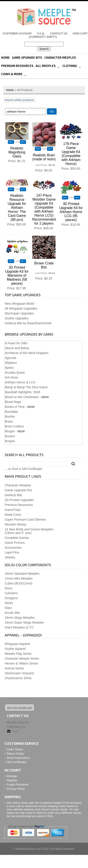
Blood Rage (13, 402)
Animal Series (14, 668)
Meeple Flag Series (18, 654)
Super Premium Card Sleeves (25, 520)
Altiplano (11, 363)
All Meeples (46, 66)
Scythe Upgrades (17, 318)
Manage (12, 776)
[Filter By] (26, 112)
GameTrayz (13, 510)
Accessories (13, 548)
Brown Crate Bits (44, 265)
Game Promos (15, 543)
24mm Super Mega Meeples (24, 622)
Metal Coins (13, 515)
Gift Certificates (17, 762)
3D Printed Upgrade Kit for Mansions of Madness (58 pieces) (17, 275)
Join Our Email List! (19, 708)
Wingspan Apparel (17, 644)
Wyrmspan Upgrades (19, 313)
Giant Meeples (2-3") (19, 627)
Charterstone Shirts (18, 678)
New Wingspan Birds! (20, 304)
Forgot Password (18, 784)
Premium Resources (17, 66)
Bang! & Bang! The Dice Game (26, 387)
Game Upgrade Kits (27, 58)
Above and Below (17, 348)
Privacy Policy (16, 789)
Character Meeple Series (22, 659)
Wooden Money (16, 524)
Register (12, 780)
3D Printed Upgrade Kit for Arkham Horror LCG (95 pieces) (71, 212)
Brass (9, 421)
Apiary (9, 368)
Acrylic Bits (12, 613)
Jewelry (10, 557)
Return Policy (15, 754)
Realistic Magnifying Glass (17, 152)
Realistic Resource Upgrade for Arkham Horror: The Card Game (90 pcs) (17, 208)
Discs (8, 588)
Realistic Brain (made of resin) (44, 157)
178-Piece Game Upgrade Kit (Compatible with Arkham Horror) (71, 154)
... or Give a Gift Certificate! (24, 469)
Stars (8, 608)
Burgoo (10, 441)
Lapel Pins (12, 552)
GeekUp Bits (13, 495)
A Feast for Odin (16, 343)
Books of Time (15, 407)
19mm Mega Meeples (20, 618)
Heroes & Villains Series (21, 663)
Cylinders (11, 593)
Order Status (15, 749)
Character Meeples (60, 58)
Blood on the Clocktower (22, 397)
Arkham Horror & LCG (20, 382)
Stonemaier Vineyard (19, 673)
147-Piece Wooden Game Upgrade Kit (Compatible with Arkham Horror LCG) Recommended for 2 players (44, 209)
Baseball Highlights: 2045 (23, 392)
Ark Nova (11, 377)
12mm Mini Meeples (19, 578)
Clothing (70, 66)
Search (73, 464)
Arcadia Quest (15, 373)
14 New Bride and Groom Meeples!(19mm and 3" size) (29, 531)
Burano (10, 436)
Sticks (9, 603)
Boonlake (11, 412)
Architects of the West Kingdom (27, 353)
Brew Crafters (14, 426)
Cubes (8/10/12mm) (18, 583)
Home (5, 58)
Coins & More (12, 74)
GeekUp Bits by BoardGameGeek (28, 323)
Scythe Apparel (15, 649)
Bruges (10, 431)
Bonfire (10, 417)
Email (16, 731)
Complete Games (17, 538)
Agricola (11, 358)
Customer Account (17, 34)
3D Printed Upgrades (19, 500)
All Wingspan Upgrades (21, 308)
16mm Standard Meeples (22, 574)
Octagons (11, 598)
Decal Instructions (18, 758)
